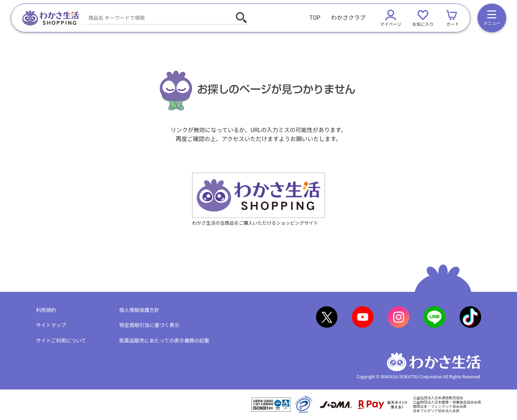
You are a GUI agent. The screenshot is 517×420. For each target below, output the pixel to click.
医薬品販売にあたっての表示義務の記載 (164, 341)
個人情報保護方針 (139, 310)
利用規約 (46, 310)
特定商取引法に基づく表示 (149, 325)
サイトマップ (51, 325)
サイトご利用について (61, 341)
